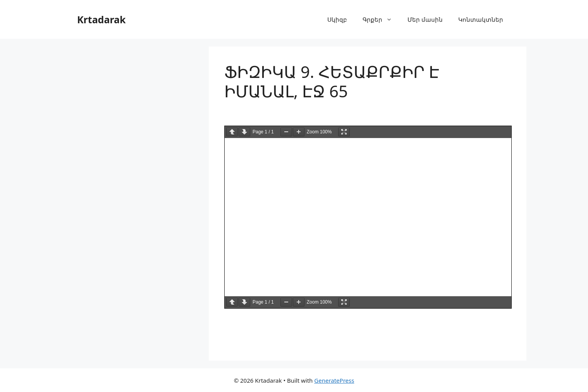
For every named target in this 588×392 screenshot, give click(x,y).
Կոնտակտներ (481, 19)
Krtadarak (101, 19)
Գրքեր (381, 19)
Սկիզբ (337, 19)
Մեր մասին (425, 19)
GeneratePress (334, 380)
